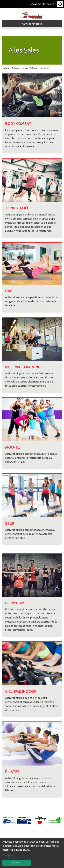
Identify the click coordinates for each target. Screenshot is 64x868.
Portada (6, 68)
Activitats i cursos (20, 68)
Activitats (34, 68)
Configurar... (9, 855)
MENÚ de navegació (32, 24)
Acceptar (17, 863)
